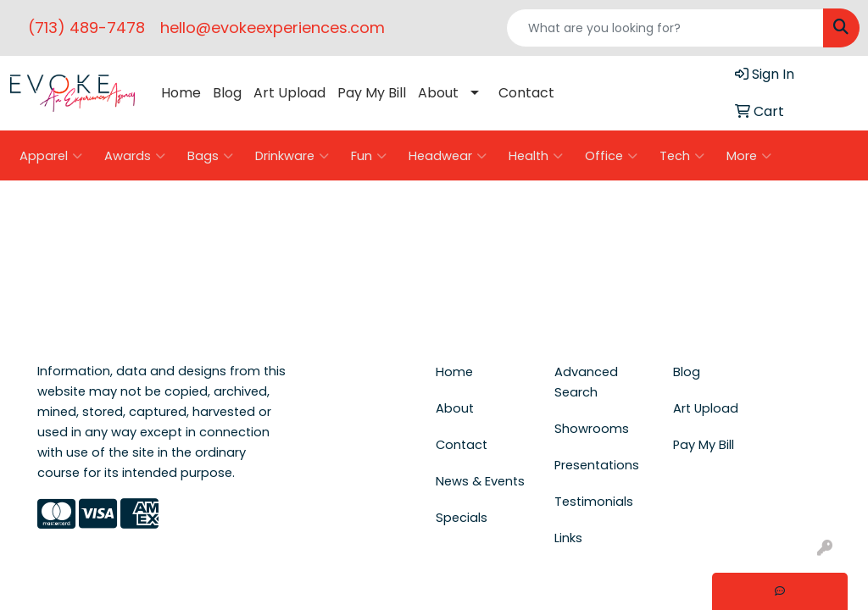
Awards (135, 156)
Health (536, 156)
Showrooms (592, 429)
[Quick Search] (665, 28)
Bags (210, 156)
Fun (369, 156)
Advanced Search (586, 382)
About (438, 93)
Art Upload (289, 93)
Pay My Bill (372, 93)
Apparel (51, 156)
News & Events (480, 481)
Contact (526, 93)
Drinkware (292, 156)
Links (568, 538)
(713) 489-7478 (86, 28)
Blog (227, 93)
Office (611, 156)
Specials (462, 518)
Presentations (597, 465)
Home (181, 93)
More (749, 156)
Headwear (448, 156)
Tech (682, 156)
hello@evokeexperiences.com (273, 28)
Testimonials (594, 502)
